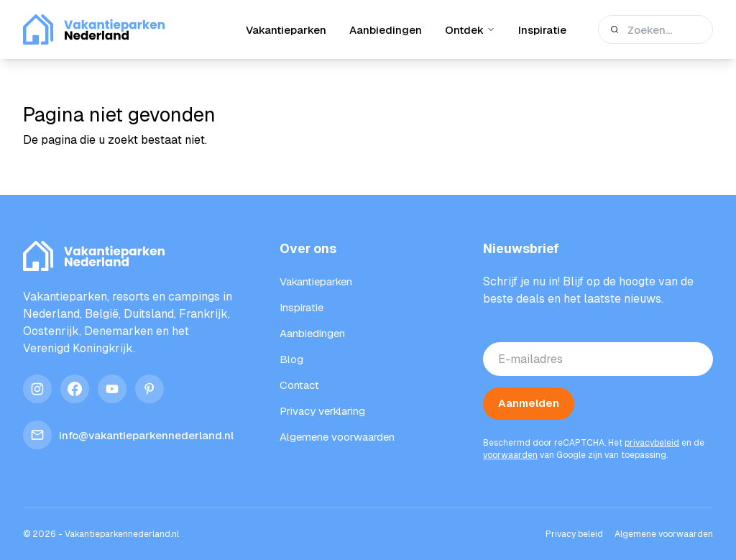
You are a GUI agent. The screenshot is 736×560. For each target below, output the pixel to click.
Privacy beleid (574, 534)
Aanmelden (529, 403)
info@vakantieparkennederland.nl (128, 435)
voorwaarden (510, 455)
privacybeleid (652, 443)
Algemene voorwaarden (664, 534)
